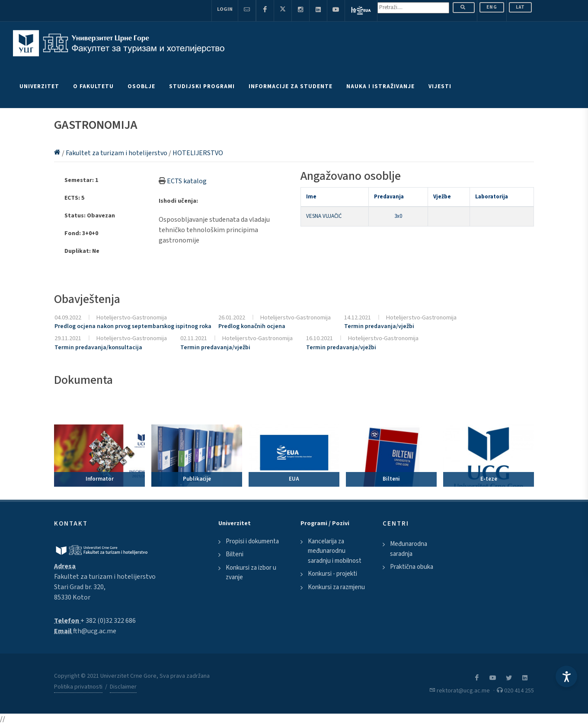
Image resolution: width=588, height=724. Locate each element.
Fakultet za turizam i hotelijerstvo (117, 153)
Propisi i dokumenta (252, 541)
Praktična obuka (412, 567)
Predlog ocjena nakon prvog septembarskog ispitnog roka (133, 326)
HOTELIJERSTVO (198, 153)
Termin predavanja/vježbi (379, 326)
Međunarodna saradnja (409, 549)
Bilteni (235, 554)
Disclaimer (123, 687)
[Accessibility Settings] (566, 676)
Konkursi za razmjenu (336, 587)
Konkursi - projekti (332, 574)
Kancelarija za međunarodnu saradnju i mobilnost (335, 551)
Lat (520, 7)
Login (225, 9)
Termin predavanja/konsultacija (98, 348)
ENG (492, 7)
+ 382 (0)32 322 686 (108, 621)
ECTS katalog (187, 181)
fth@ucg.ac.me (95, 631)
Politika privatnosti (78, 687)
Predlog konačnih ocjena (252, 326)
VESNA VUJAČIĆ (324, 216)
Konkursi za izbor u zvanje (251, 573)
